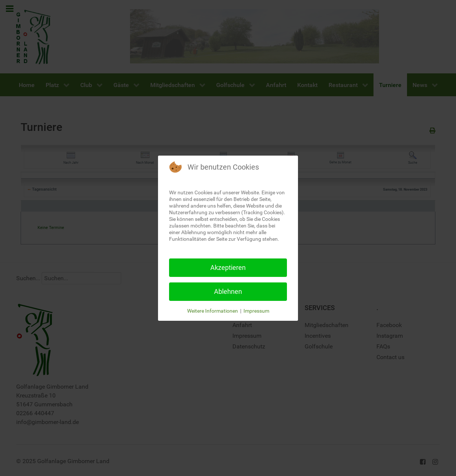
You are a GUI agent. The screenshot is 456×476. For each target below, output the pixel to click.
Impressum (256, 311)
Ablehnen (228, 291)
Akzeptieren (228, 267)
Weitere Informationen (213, 311)
